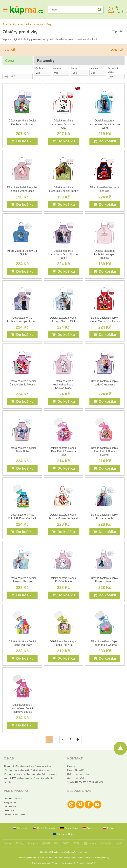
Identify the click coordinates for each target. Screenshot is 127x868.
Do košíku (22, 141)
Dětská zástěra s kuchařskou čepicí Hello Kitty (64, 124)
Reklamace (9, 810)
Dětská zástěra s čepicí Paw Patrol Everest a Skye (63, 451)
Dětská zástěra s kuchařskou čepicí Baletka (105, 254)
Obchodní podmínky (13, 798)
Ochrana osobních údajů (15, 814)
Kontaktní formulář (75, 770)
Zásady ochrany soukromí (63, 863)
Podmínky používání (86, 863)
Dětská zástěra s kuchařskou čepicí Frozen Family (63, 254)
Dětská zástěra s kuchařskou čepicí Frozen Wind (105, 124)
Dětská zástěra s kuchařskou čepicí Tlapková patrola (22, 708)
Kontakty (71, 766)
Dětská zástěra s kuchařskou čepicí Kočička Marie (63, 385)
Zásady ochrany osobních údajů (76, 858)
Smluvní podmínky (101, 858)
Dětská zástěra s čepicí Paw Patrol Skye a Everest (105, 451)
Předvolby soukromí (41, 863)
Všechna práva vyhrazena (75, 852)
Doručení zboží (11, 806)
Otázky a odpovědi (75, 778)
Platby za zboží (11, 802)
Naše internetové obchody (79, 774)
